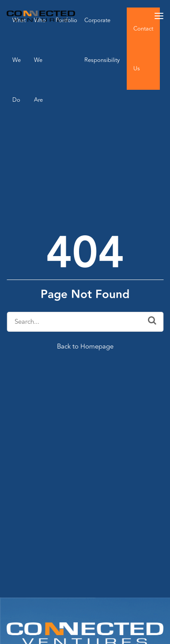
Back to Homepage (85, 347)
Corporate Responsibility (102, 40)
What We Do (19, 60)
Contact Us (143, 49)
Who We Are (40, 60)
